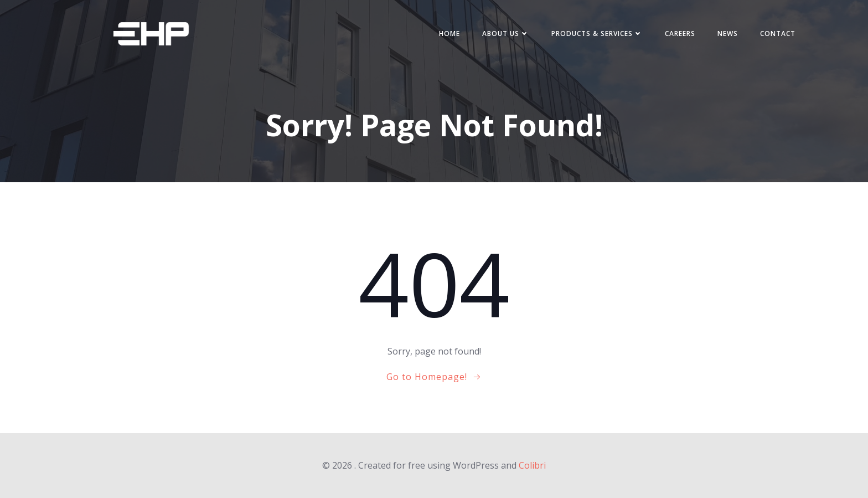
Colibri (532, 465)
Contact (778, 34)
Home (449, 34)
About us (506, 34)
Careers (680, 34)
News (728, 34)
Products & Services (597, 34)
